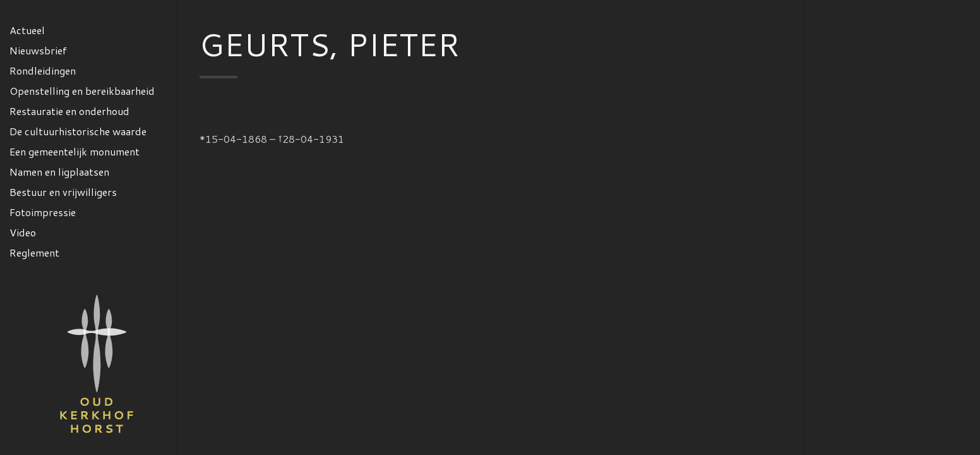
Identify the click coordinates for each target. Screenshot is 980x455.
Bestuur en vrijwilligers (63, 192)
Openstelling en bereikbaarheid (82, 91)
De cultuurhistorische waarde (78, 131)
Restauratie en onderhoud (69, 111)
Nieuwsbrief (38, 50)
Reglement (34, 252)
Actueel (27, 30)
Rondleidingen (43, 70)
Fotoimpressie (43, 212)
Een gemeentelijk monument (75, 151)
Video (23, 232)
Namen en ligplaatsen (59, 172)
